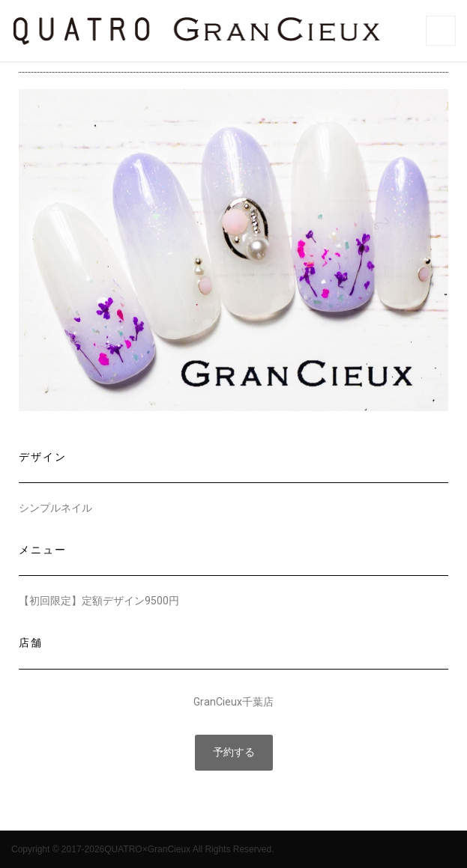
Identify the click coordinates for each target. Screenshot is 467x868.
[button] (234, 753)
